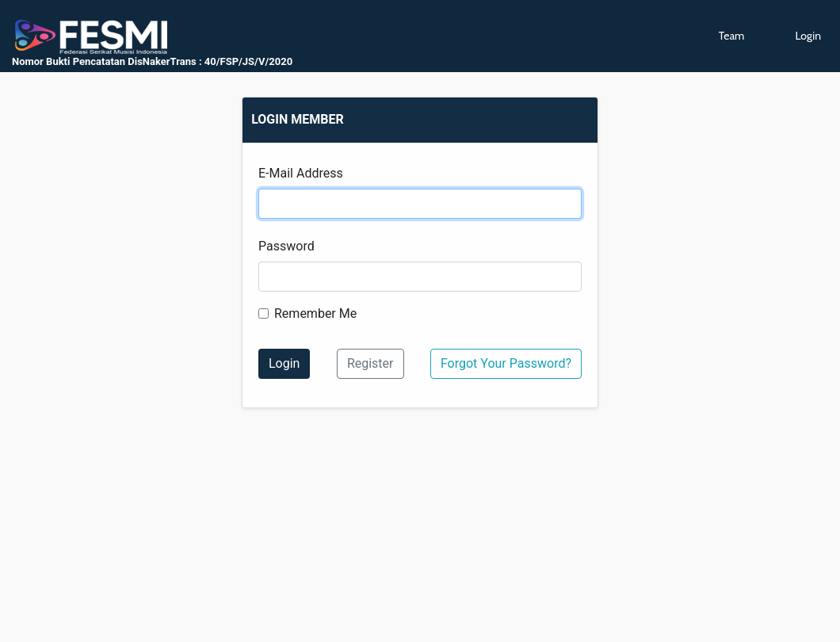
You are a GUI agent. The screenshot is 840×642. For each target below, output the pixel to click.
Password (286, 246)
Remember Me (315, 313)
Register (370, 363)
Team (732, 36)
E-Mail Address (301, 173)
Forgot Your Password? (506, 363)
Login (808, 36)
